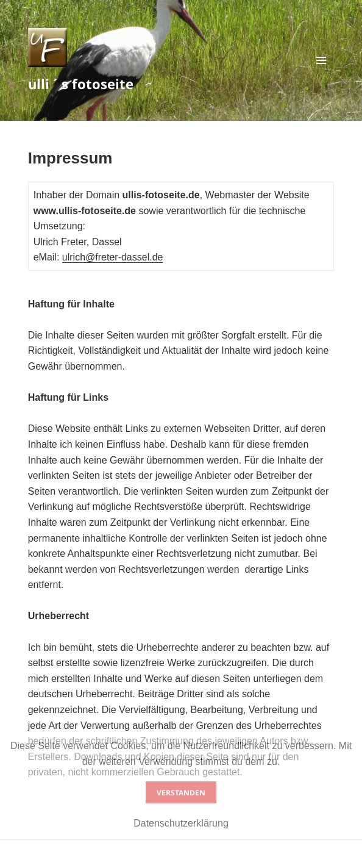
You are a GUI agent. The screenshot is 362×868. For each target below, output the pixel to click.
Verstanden (181, 793)
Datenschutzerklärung (181, 823)
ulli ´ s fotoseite (81, 84)
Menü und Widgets (321, 73)
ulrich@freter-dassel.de (113, 257)
